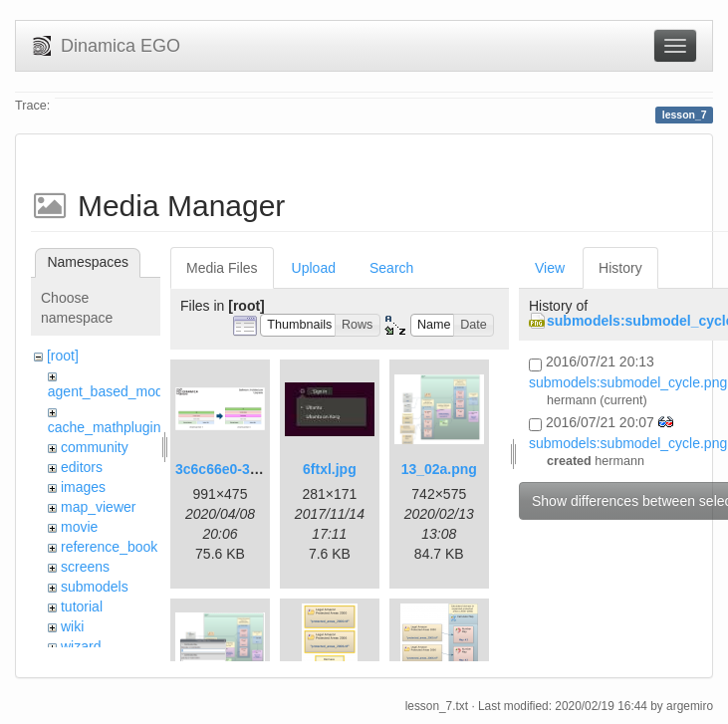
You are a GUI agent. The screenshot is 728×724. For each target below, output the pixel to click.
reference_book (109, 547)
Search (391, 268)
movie (79, 527)
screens (85, 567)
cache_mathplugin (105, 427)
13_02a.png (439, 469)
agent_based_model (111, 391)
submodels (95, 587)
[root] (63, 356)
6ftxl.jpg (330, 469)
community (95, 447)
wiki (72, 626)
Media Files (222, 268)
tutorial (82, 606)
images (83, 487)
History (620, 268)
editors (82, 467)
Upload (314, 268)
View (550, 268)
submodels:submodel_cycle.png (628, 382)
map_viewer (98, 507)
